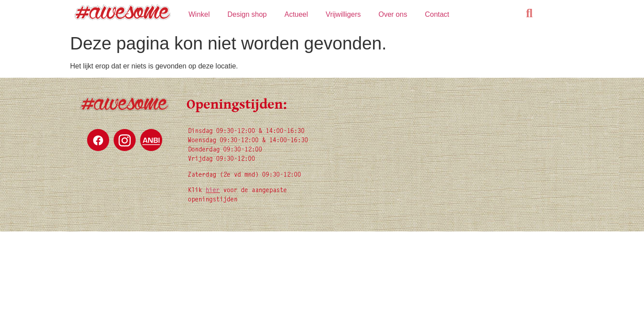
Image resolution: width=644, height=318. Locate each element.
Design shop (247, 14)
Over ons (393, 14)
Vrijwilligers (343, 14)
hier (213, 191)
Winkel (199, 14)
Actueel (296, 14)
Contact (437, 14)
